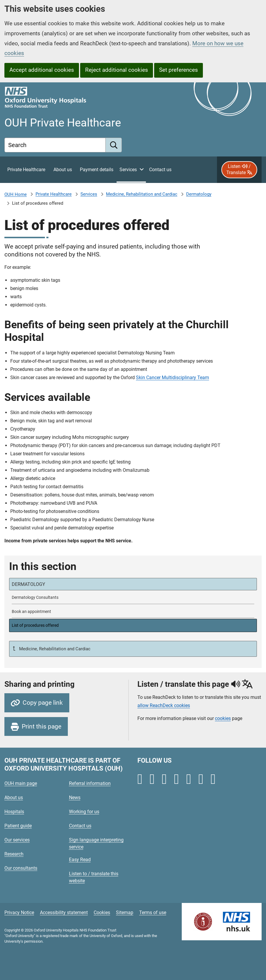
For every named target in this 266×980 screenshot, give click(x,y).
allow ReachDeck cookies (164, 706)
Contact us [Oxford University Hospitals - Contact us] (80, 826)
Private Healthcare (54, 194)
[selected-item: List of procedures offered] (133, 625)
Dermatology (199, 194)
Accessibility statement (64, 912)
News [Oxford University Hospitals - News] (75, 797)
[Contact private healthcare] (160, 170)
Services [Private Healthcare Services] (89, 194)
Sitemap (125, 912)
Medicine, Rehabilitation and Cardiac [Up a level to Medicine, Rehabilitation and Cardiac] (54, 649)
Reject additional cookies (117, 70)
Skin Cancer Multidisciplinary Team (172, 377)
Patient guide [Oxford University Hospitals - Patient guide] (18, 826)
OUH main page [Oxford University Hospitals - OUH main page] (21, 783)
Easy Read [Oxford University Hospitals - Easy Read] (80, 860)
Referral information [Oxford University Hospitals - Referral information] (90, 783)
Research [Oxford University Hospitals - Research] (14, 854)
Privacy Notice (19, 912)
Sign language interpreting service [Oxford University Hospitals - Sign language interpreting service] (96, 843)
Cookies (102, 912)
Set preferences (179, 70)
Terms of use (153, 912)
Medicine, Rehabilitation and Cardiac (142, 194)
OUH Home (16, 194)
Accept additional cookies (42, 70)
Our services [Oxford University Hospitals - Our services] (17, 840)
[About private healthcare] (63, 170)
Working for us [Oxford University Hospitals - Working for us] (84, 812)
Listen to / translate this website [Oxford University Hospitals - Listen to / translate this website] (94, 877)
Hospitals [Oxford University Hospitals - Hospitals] (14, 812)
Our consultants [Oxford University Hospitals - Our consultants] (21, 868)
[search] (114, 145)
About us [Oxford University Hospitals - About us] (14, 797)
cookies (223, 718)
